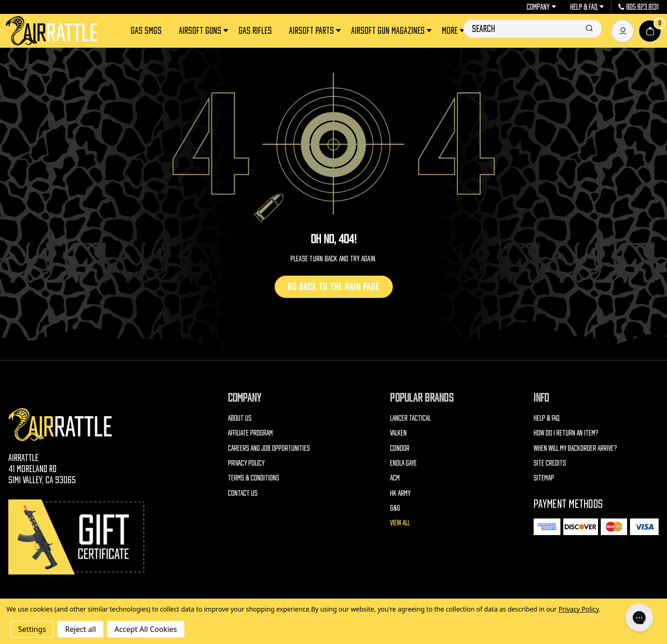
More (454, 31)
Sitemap (544, 478)
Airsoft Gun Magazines (392, 31)
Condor (400, 448)
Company (541, 7)
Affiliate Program (250, 433)
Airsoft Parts (316, 31)
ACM (395, 478)
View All (400, 523)
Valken (398, 433)
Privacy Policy (246, 463)
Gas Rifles (255, 31)
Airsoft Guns (204, 31)
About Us (240, 418)
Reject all (80, 629)
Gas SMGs (146, 31)
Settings (32, 629)
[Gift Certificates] (78, 537)
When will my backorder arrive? (575, 448)
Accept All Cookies (146, 629)
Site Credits (550, 463)
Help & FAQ (587, 7)
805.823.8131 (639, 7)
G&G (395, 508)
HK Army (400, 493)
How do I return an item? (566, 433)
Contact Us (243, 493)
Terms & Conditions (254, 478)
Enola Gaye (403, 463)
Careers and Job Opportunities (269, 448)
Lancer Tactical (410, 418)
